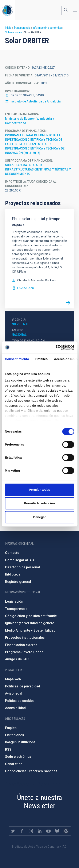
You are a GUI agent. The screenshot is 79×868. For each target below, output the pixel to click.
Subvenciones (14, 32)
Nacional (19, 335)
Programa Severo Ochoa (24, 652)
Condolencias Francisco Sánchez (31, 771)
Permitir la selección (40, 503)
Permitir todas (39, 490)
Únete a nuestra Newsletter (40, 802)
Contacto (12, 553)
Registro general (18, 582)
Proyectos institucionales (25, 638)
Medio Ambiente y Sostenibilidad (30, 630)
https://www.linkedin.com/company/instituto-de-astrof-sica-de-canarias (40, 831)
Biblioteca (13, 574)
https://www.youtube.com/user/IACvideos (48, 831)
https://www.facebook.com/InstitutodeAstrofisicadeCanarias (22, 831)
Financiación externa (21, 645)
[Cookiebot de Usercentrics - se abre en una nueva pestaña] (56, 347)
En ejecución (26, 288)
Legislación (14, 601)
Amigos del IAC (17, 659)
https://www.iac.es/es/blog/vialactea (66, 831)
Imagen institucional (21, 742)
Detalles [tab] (42, 359)
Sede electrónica (18, 757)
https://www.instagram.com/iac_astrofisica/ (31, 831)
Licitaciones (15, 735)
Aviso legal (14, 693)
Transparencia (22, 28)
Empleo (11, 728)
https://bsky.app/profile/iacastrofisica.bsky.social (57, 831)
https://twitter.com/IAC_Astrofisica (13, 831)
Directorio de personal (22, 567)
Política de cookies (20, 701)
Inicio (8, 28)
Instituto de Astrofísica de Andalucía (36, 101)
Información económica (47, 28)
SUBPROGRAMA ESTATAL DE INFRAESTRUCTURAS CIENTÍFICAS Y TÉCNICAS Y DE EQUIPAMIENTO (38, 169)
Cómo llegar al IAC (19, 560)
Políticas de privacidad (23, 686)
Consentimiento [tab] (17, 359)
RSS (8, 749)
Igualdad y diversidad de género (30, 623)
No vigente (20, 324)
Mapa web (13, 679)
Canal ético (14, 764)
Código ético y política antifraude (31, 616)
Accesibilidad (15, 708)
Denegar (39, 517)
